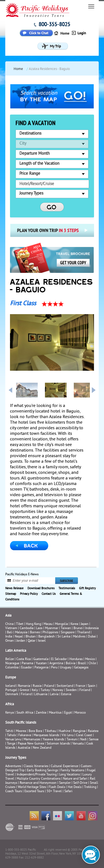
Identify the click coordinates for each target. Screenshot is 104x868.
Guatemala (41, 659)
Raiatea (93, 731)
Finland (85, 690)
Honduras (76, 659)
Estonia (66, 694)
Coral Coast (84, 735)
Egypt (68, 713)
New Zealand (42, 748)
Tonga (11, 744)
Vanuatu (78, 744)
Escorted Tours (34, 791)
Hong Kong (33, 624)
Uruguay (66, 668)
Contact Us (49, 594)
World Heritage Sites (32, 787)
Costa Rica (24, 659)
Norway (58, 690)
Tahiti (9, 731)
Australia (24, 748)
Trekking (90, 787)
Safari (68, 791)
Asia (8, 616)
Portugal (11, 690)
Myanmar (52, 628)
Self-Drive (80, 783)
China (9, 624)
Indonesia (92, 628)
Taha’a (11, 735)
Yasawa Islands (53, 740)
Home (18, 69)
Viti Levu (68, 735)
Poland (49, 686)
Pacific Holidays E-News (22, 574)
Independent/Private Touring (37, 775)
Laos (39, 628)
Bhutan (31, 637)
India (9, 637)
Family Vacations (72, 771)
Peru (54, 668)
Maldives (79, 637)
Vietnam (11, 628)
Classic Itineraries (36, 766)
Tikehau (50, 731)
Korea (74, 624)
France (80, 686)
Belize (10, 659)
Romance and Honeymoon (38, 783)
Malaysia (21, 633)
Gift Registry (87, 588)
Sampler (65, 783)
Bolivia (71, 664)
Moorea (21, 731)
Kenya (10, 713)
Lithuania (41, 694)
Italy (35, 690)
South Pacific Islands (21, 723)
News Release (14, 588)
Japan (85, 624)
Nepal (19, 637)
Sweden (71, 690)
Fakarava (25, 735)
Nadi (83, 740)
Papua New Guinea (31, 744)
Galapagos (81, 668)
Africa (10, 704)
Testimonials (67, 588)
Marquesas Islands (46, 735)
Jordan (21, 641)
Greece (24, 690)
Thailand (83, 633)
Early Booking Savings (42, 771)
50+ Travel (54, 791)
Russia (37, 686)
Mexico (90, 659)
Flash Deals (57, 787)
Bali (10, 633)
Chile (92, 664)
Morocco (80, 713)
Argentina (56, 664)
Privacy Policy (29, 594)
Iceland (10, 686)
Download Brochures (41, 588)
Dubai (92, 637)
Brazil (82, 664)
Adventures (13, 766)
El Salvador (59, 659)
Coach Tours (14, 791)
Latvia (54, 694)
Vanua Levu (13, 740)
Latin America (16, 651)
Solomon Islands (58, 744)
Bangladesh (47, 637)
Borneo (35, 633)
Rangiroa (79, 731)
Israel (42, 641)
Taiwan (66, 628)
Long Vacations (69, 775)
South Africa (25, 713)
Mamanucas (32, 740)
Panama (27, 664)
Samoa (94, 740)
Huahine (64, 731)
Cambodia (27, 628)
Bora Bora (35, 731)
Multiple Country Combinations (39, 779)
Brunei (78, 628)
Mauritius (55, 713)
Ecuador (26, 668)
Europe (11, 678)
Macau (48, 624)
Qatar (32, 641)
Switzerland (65, 686)
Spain (92, 686)
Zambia (41, 713)
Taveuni (72, 740)
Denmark (12, 694)
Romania (24, 686)
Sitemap (11, 594)
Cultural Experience (64, 766)
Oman (10, 641)
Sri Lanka (64, 637)
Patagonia (42, 668)
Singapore (68, 633)
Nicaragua (12, 664)
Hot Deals (75, 787)
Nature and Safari (75, 779)
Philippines (50, 633)
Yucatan (41, 664)
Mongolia (61, 624)
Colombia (12, 668)
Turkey (45, 690)
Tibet (20, 624)
